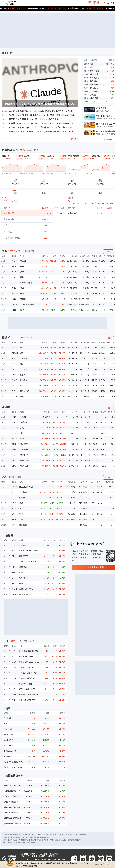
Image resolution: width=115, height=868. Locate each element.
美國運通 (24, 358)
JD (13, 492)
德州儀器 (24, 444)
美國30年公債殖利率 (13, 824)
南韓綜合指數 (80, 8)
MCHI (14, 589)
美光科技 (24, 455)
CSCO (15, 380)
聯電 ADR (24, 466)
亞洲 (16, 150)
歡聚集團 (23, 525)
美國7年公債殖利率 (12, 813)
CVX (14, 386)
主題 (29, 150)
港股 (72, 193)
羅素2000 (9, 745)
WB (13, 514)
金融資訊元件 (55, 854)
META (15, 261)
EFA (14, 684)
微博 (21, 514)
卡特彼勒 (24, 369)
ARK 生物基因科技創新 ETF (31, 551)
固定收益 (22, 641)
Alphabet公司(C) (27, 283)
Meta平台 (24, 261)
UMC (14, 466)
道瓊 (92, 64)
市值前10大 (28, 251)
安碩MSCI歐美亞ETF (27, 684)
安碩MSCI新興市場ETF (28, 678)
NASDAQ (50, 156)
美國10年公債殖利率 (13, 818)
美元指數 (93, 81)
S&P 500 (28, 156)
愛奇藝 (22, 498)
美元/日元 (94, 88)
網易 (21, 503)
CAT (14, 369)
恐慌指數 (93, 95)
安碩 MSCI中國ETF (27, 589)
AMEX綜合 (9, 740)
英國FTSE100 (74, 156)
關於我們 (24, 854)
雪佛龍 (23, 386)
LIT (13, 562)
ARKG (15, 551)
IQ (13, 498)
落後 (13, 201)
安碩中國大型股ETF (27, 700)
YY (13, 525)
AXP (14, 358)
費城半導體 (94, 71)
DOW (14, 397)
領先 (6, 201)
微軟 (22, 277)
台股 (44, 193)
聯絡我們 (25, 856)
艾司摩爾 (24, 450)
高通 (22, 428)
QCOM (15, 428)
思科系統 (24, 380)
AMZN (15, 266)
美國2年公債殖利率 (12, 796)
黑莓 (21, 583)
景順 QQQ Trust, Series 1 (30, 662)
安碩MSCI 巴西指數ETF (29, 695)
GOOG (15, 283)
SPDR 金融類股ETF (27, 689)
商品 (36, 150)
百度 (21, 519)
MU (13, 455)
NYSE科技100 (10, 756)
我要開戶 (108, 252)
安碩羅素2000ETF (27, 667)
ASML (14, 450)
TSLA (14, 288)
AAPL (14, 272)
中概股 (12, 477)
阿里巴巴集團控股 (28, 305)
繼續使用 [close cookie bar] (99, 865)
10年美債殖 (95, 78)
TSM (14, 422)
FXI (13, 700)
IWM (14, 667)
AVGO (15, 433)
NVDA (15, 294)
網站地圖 (41, 856)
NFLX (14, 310)
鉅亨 (11, 3)
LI (13, 578)
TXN (14, 444)
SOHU (15, 509)
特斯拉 (23, 288)
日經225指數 (40, 8)
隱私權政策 (33, 866)
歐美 (23, 150)
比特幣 (93, 102)
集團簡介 (34, 854)
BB (13, 583)
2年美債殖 (94, 74)
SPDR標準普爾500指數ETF (30, 651)
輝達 (22, 294)
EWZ (14, 695)
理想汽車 (23, 578)
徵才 (33, 856)
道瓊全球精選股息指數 (14, 767)
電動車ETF (24, 556)
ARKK (14, 545)
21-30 (30, 337)
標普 (92, 67)
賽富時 (23, 375)
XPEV (14, 572)
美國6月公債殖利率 (12, 791)
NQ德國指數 (95, 156)
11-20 (21, 337)
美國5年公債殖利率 (12, 807)
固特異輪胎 (73, 213)
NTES (14, 503)
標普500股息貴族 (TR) (14, 762)
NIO (14, 567)
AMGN (15, 353)
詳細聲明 (78, 840)
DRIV (14, 556)
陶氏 (22, 397)
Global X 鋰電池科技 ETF (30, 562)
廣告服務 (43, 854)
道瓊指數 (6, 156)
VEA (14, 673)
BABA (14, 305)
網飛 (22, 310)
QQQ (14, 662)
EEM (14, 678)
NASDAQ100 (10, 751)
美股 (15, 193)
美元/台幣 (94, 91)
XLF (14, 689)
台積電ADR (25, 422)
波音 (22, 364)
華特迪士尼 (25, 391)
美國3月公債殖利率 (12, 785)
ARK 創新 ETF (25, 545)
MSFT (15, 277)
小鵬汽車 (23, 572)
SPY (14, 651)
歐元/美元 (94, 85)
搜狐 (21, 509)
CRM (14, 375)
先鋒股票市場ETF (26, 656)
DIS (14, 391)
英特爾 (23, 299)
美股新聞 (7, 53)
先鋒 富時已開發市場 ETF (29, 673)
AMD (14, 460)
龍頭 (13, 641)
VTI (14, 656)
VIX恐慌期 (94, 98)
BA (13, 364)
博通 (22, 433)
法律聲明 (51, 856)
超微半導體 (25, 460)
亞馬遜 (23, 266)
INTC (14, 299)
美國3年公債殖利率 (12, 802)
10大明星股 (14, 251)
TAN (14, 594)
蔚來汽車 (23, 567)
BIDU (14, 519)
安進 (22, 353)
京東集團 (23, 492)
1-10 (14, 337)
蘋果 (22, 272)
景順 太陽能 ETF (26, 594)
